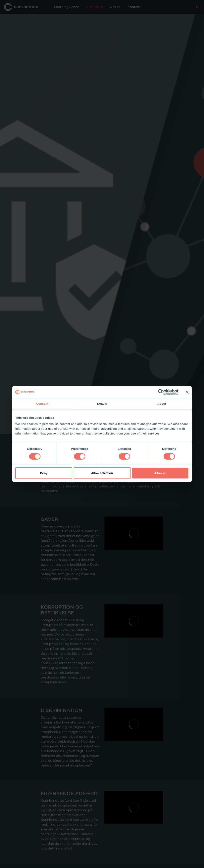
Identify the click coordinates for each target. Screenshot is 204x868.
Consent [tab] (42, 403)
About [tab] (162, 403)
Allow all (160, 473)
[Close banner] (187, 392)
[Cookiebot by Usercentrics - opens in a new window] (161, 392)
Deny (44, 473)
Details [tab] (102, 403)
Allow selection (102, 473)
